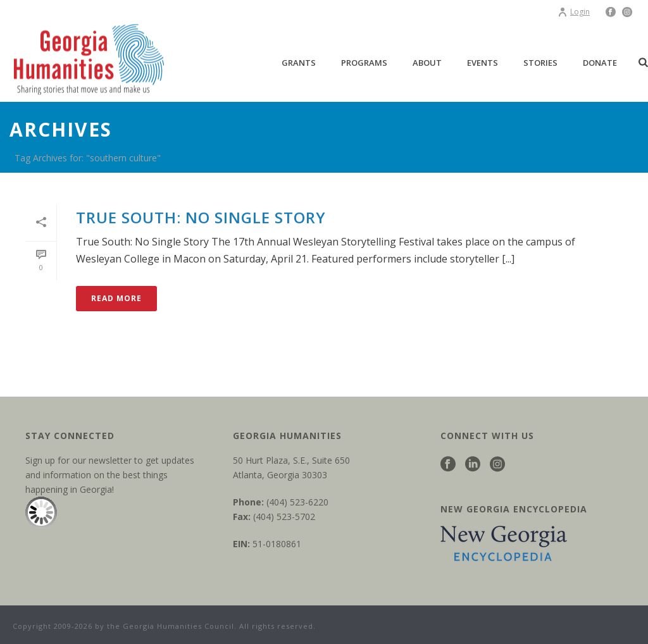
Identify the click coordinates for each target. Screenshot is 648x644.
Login (574, 12)
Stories (540, 63)
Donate (600, 63)
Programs (364, 63)
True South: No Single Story (201, 217)
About (427, 63)
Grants (299, 63)
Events (483, 63)
